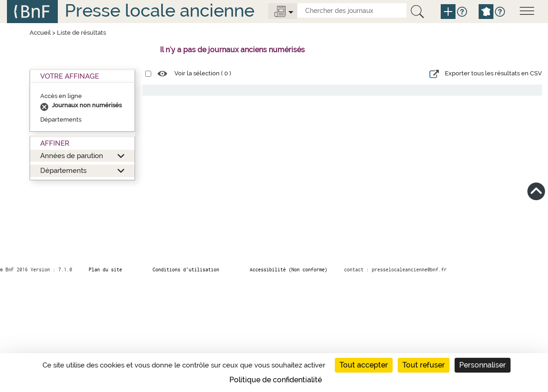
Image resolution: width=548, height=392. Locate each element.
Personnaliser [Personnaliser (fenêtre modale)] (483, 365)
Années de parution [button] (72, 156)
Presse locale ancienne (160, 10)
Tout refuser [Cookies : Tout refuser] (424, 365)
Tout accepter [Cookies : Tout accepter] (364, 365)
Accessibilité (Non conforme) (289, 269)
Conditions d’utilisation (186, 269)
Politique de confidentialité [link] (276, 380)
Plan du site (105, 269)
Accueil (40, 33)
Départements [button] (63, 170)
